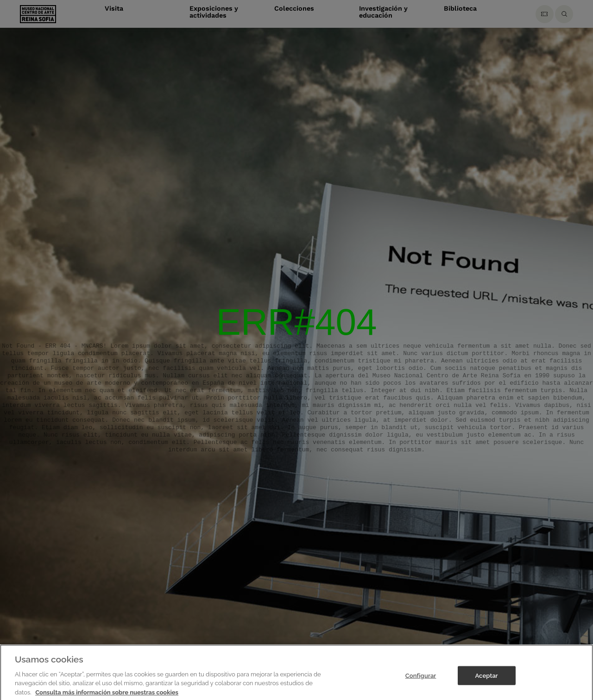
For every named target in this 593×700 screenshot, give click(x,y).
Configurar (421, 681)
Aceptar (486, 681)
